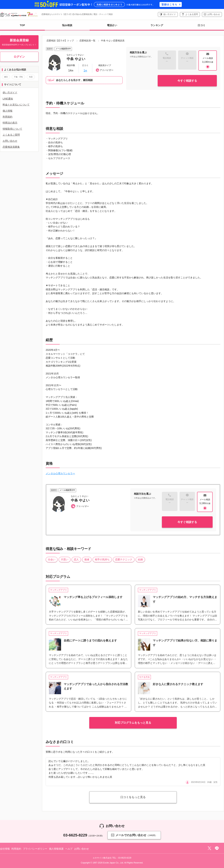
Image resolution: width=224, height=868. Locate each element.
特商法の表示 (10, 123)
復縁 (87, 559)
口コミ (202, 25)
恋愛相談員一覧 (87, 41)
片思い (65, 559)
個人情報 (8, 111)
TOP (22, 25)
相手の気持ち (102, 559)
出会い (52, 559)
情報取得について (12, 129)
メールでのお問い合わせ (134, 835)
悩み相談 (67, 27)
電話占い (112, 25)
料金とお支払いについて (16, 105)
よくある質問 (192, 14)
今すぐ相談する (187, 81)
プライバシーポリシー (35, 849)
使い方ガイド (170, 14)
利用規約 (8, 117)
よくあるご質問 (11, 135)
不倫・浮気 (18, 77)
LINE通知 (8, 99)
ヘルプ (69, 849)
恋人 (76, 559)
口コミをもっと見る (133, 797)
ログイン (19, 57)
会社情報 (5, 849)
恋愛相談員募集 (11, 147)
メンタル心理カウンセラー (60, 473)
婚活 (6, 77)
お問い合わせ (214, 14)
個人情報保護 (56, 849)
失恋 (31, 77)
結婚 (140, 559)
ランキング (157, 25)
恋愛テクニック (124, 559)
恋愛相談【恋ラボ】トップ (60, 41)
